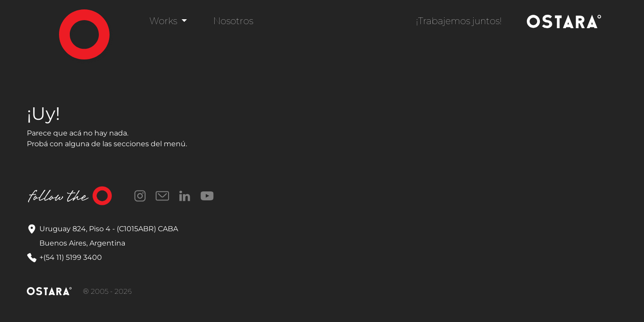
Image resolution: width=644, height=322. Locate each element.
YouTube (207, 196)
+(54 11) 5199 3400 (71, 257)
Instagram (140, 196)
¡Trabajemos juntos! (459, 21)
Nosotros (233, 21)
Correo (162, 196)
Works (164, 21)
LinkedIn (185, 196)
